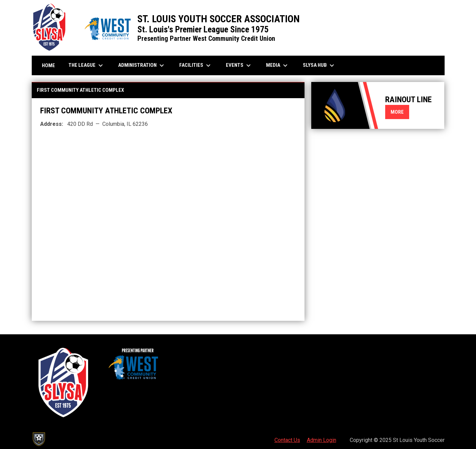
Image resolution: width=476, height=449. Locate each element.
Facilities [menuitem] (196, 65)
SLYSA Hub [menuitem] (319, 65)
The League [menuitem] (87, 65)
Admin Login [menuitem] (322, 440)
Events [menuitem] (239, 65)
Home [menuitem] (48, 65)
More (397, 112)
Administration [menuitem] (142, 65)
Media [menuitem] (278, 65)
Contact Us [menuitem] (287, 440)
